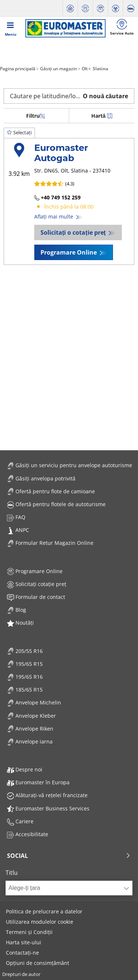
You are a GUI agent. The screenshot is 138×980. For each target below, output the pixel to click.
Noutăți (20, 623)
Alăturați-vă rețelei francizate (47, 795)
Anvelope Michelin (34, 702)
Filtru (36, 116)
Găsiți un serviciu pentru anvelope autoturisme (70, 465)
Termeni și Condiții (29, 932)
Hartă (102, 116)
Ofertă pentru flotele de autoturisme (56, 504)
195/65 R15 (25, 664)
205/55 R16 (25, 651)
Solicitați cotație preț (37, 584)
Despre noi (25, 769)
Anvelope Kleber (31, 716)
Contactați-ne (22, 953)
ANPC (18, 530)
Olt (84, 69)
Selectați (19, 132)
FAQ (16, 517)
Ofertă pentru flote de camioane (51, 491)
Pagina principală (18, 69)
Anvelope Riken (30, 729)
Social (69, 856)
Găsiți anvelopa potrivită (41, 478)
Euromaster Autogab (61, 153)
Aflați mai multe (54, 216)
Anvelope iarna (30, 741)
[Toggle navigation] (11, 28)
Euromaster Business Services (48, 808)
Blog (17, 610)
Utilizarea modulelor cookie (40, 922)
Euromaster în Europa (38, 782)
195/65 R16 (25, 677)
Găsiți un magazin (58, 69)
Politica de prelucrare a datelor (44, 911)
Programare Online (69, 252)
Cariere (20, 821)
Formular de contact (36, 597)
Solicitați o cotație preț (74, 232)
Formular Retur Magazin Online (50, 543)
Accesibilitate (28, 834)
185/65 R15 (25, 690)
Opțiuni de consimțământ (38, 963)
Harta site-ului (24, 942)
